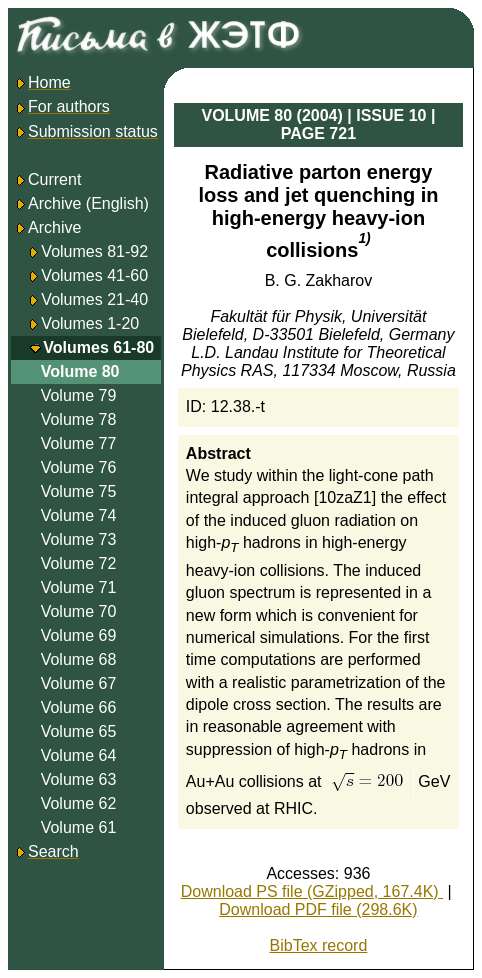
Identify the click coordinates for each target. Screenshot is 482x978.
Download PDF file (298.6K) (318, 909)
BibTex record (319, 945)
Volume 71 (79, 587)
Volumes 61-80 (98, 347)
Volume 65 (79, 731)
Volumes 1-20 (90, 323)
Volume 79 (79, 395)
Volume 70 (79, 611)
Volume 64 (79, 755)
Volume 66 (79, 707)
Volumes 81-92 (94, 251)
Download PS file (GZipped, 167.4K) (312, 891)
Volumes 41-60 (94, 275)
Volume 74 (79, 515)
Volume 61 (79, 827)
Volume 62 (79, 803)
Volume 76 (79, 467)
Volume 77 (79, 443)
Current (47, 179)
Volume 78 (79, 419)
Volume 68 (79, 659)
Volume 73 (79, 539)
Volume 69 (79, 635)
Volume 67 (79, 683)
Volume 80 (80, 371)
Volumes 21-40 (94, 299)
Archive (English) (81, 203)
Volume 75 (79, 491)
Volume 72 (79, 563)
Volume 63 (79, 779)
